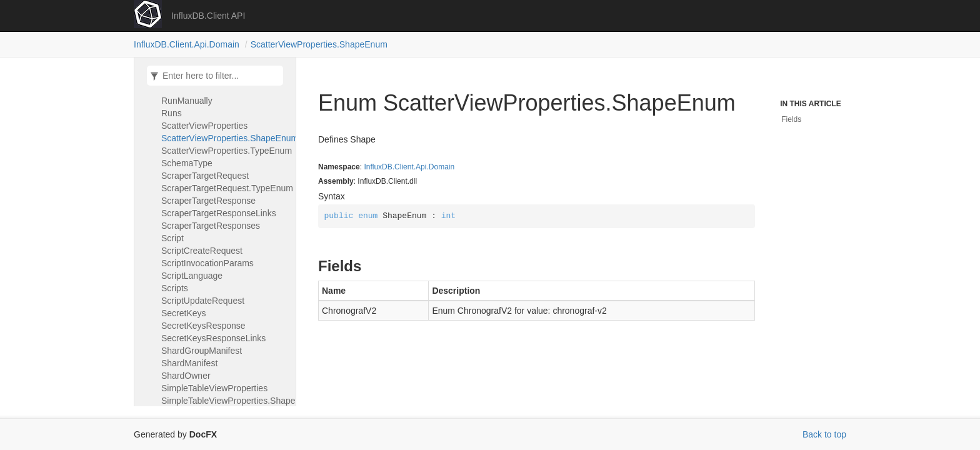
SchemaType (187, 163)
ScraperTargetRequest (205, 176)
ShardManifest (189, 363)
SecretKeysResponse (203, 326)
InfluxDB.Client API (208, 16)
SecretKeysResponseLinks (213, 338)
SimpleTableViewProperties (214, 388)
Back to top (824, 434)
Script (172, 238)
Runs (172, 113)
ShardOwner (186, 376)
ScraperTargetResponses (211, 226)
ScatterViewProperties (204, 126)
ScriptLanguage (192, 276)
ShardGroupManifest (202, 351)
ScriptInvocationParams (207, 263)
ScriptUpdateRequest (203, 301)
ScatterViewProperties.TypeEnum (225, 151)
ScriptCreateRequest (202, 251)
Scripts (175, 288)
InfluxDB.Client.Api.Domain (187, 44)
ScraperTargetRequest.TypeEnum (225, 188)
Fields (791, 119)
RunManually (187, 101)
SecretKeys (184, 313)
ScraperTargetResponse (208, 201)
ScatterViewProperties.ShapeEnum (319, 44)
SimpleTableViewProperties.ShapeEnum (225, 401)
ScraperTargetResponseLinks (219, 213)
